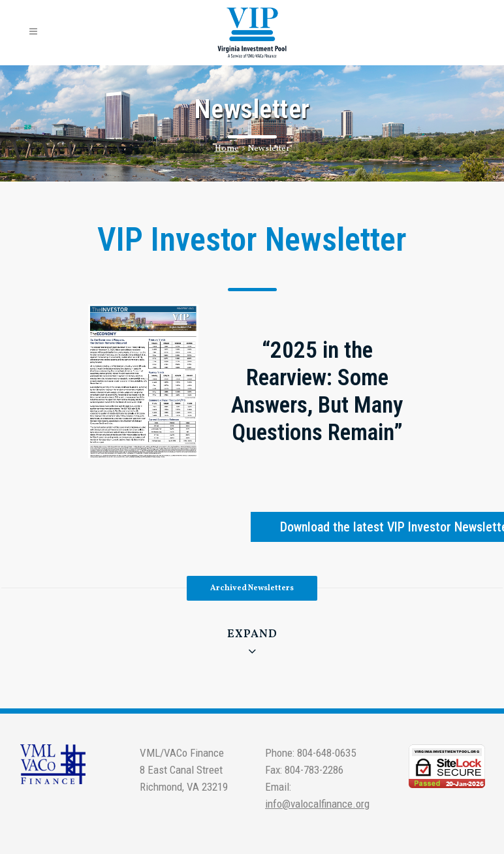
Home (227, 149)
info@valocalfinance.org (317, 804)
